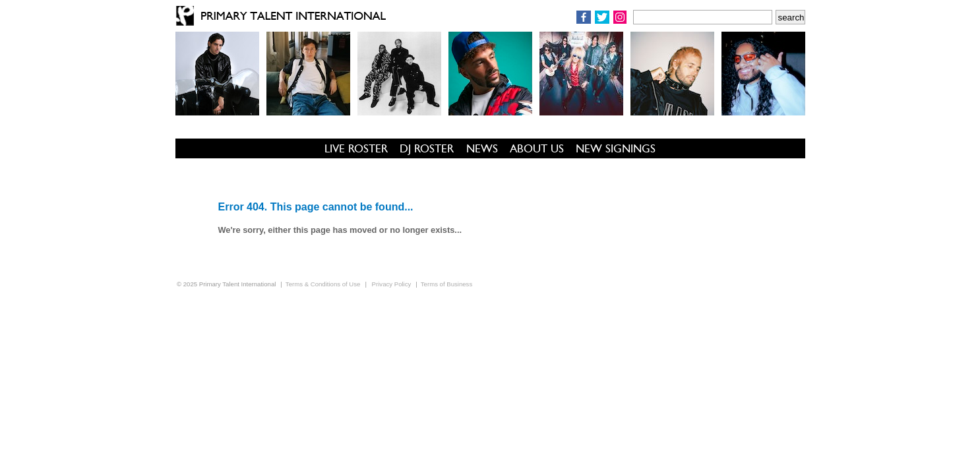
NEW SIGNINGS (616, 148)
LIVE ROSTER (356, 148)
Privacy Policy (392, 284)
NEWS (482, 148)
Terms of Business (446, 284)
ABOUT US (537, 148)
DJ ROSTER (427, 148)
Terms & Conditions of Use (323, 284)
